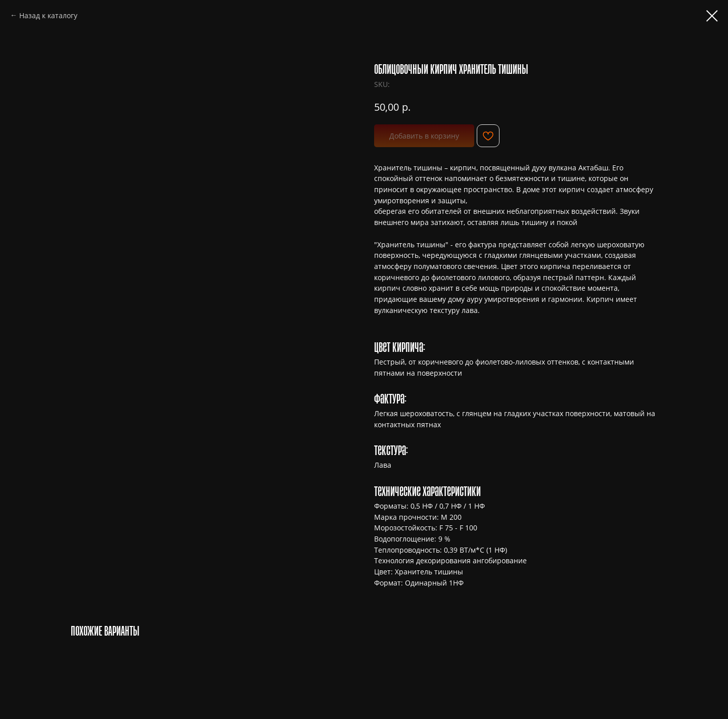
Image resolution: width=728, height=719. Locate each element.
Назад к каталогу (48, 15)
